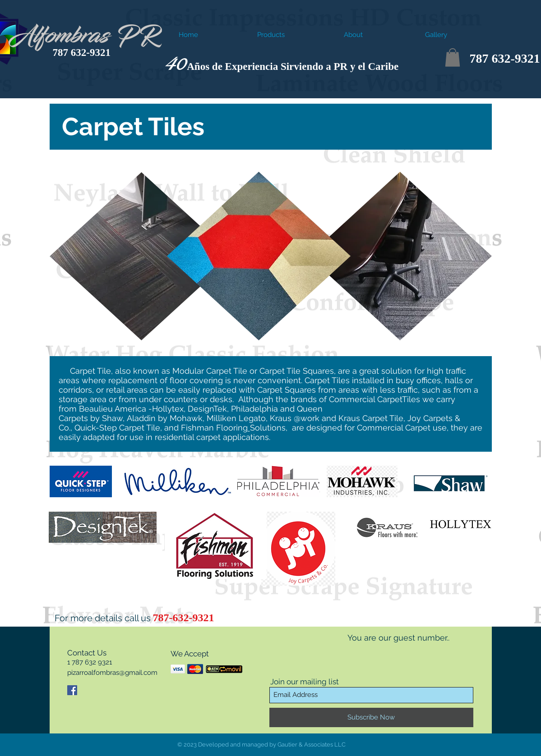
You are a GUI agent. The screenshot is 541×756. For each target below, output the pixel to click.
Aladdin (141, 418)
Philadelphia (254, 409)
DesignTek (207, 409)
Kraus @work (295, 418)
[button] (453, 57)
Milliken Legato (236, 418)
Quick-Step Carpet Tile (117, 428)
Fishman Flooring (214, 428)
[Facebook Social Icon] (72, 690)
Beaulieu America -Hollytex (131, 409)
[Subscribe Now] (371, 717)
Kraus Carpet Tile (371, 418)
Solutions (268, 428)
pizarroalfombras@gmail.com (112, 673)
